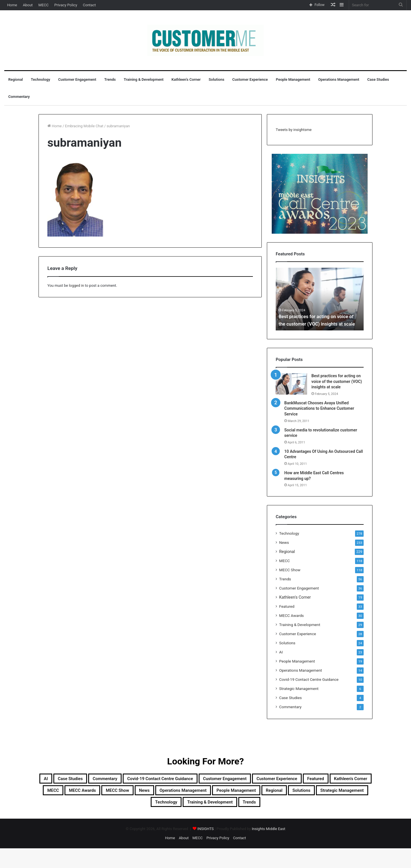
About (28, 5)
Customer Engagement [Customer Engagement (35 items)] (308, 780)
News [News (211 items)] (342, 793)
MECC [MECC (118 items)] (226, 793)
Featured (287, 606)
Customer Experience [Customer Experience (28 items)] (89, 793)
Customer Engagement (77, 79)
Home (12, 5)
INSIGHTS (205, 848)
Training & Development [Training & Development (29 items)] (191, 821)
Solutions (216, 79)
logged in (76, 285)
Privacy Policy (66, 5)
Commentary (19, 97)
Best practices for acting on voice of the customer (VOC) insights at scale (317, 317)
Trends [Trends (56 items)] (242, 821)
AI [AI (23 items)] (76, 780)
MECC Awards (291, 615)
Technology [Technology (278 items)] (344, 807)
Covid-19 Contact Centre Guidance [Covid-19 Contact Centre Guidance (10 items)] (224, 780)
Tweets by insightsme (294, 130)
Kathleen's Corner (295, 597)
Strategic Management (299, 689)
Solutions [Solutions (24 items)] (236, 807)
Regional (16, 79)
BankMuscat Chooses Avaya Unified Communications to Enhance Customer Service (319, 408)
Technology (41, 79)
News (284, 542)
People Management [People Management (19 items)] (153, 807)
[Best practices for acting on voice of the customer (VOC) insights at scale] (291, 384)
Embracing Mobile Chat (84, 126)
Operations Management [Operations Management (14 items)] (83, 807)
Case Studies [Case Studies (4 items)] (107, 780)
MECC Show (290, 570)
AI (281, 652)
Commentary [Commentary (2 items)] (152, 780)
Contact (89, 5)
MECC (44, 5)
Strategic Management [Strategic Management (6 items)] (289, 807)
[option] (320, 299)
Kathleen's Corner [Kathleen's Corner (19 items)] (184, 793)
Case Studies (378, 79)
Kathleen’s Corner (186, 79)
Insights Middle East (268, 848)
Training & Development (144, 79)
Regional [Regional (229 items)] (202, 807)
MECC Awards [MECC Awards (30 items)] (263, 793)
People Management (293, 79)
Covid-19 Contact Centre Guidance (309, 679)
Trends (110, 79)
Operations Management (339, 79)
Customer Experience (250, 79)
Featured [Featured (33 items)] (139, 793)
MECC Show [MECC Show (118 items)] (308, 793)
